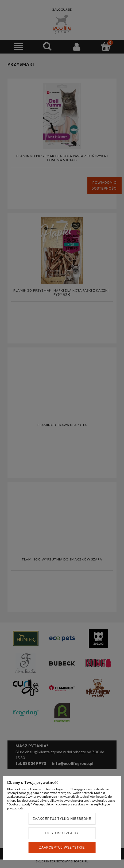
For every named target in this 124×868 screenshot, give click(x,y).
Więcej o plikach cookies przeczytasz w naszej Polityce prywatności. (59, 806)
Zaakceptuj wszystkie (62, 847)
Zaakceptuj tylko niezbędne (62, 819)
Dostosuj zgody (62, 833)
